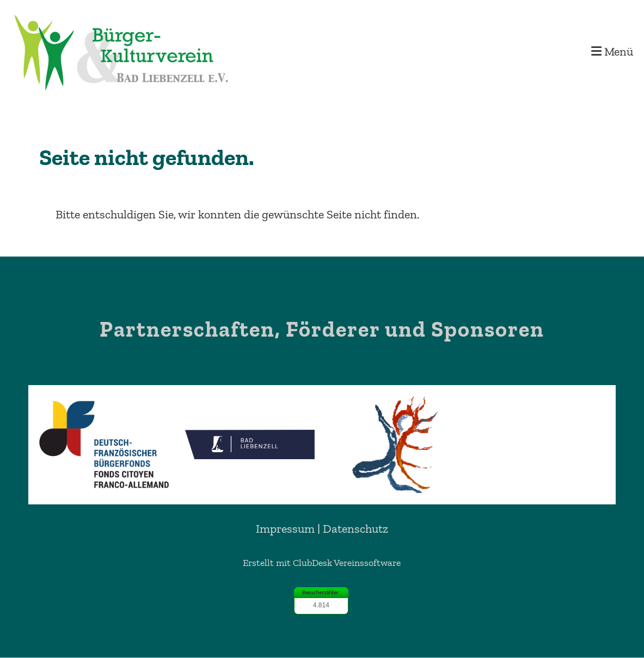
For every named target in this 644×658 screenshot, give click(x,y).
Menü (612, 51)
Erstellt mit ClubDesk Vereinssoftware (322, 563)
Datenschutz (355, 529)
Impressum (285, 529)
